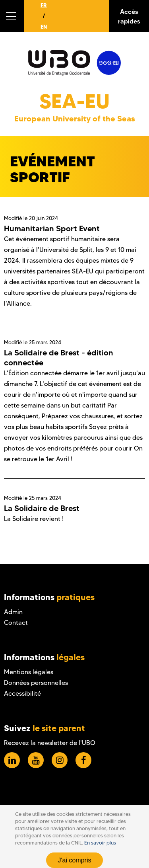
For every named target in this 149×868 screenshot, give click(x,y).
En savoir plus (100, 843)
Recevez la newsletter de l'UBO (50, 743)
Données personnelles (36, 683)
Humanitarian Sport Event (52, 228)
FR (44, 5)
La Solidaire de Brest (42, 508)
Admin (13, 612)
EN (44, 27)
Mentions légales (29, 672)
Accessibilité (22, 693)
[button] (12, 16)
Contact (16, 623)
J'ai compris (75, 860)
